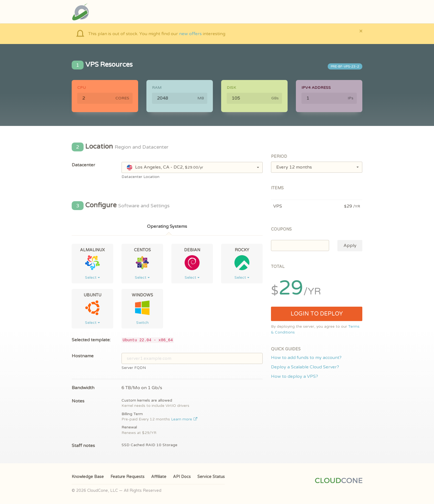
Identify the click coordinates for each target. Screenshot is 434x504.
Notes (78, 401)
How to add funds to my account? (306, 358)
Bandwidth (83, 388)
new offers (190, 34)
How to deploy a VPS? (294, 376)
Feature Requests (127, 477)
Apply (350, 245)
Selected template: (91, 340)
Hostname (83, 356)
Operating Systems (167, 226)
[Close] (361, 31)
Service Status (211, 477)
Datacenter (83, 165)
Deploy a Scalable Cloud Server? (305, 367)
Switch (142, 323)
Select (92, 277)
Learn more (184, 419)
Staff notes (83, 446)
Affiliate (159, 477)
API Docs (182, 477)
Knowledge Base (88, 477)
